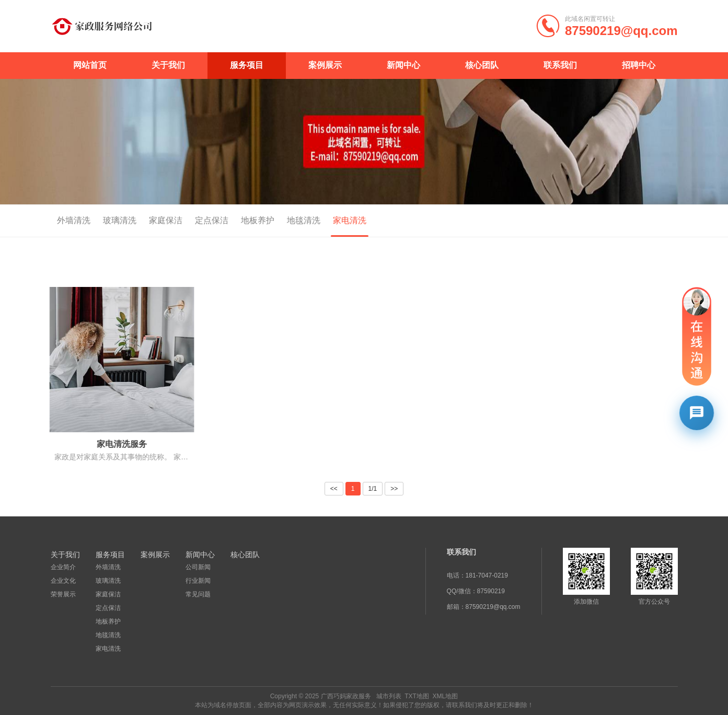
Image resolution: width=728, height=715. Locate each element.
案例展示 (325, 65)
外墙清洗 (61, 220)
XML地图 (446, 696)
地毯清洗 (291, 220)
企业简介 (63, 567)
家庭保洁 (153, 220)
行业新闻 (198, 581)
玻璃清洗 (107, 220)
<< (334, 489)
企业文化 (63, 581)
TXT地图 (417, 696)
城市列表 (389, 696)
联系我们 (560, 65)
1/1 (373, 489)
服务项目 (247, 65)
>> (394, 489)
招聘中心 (639, 65)
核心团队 (482, 65)
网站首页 (90, 65)
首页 (635, 221)
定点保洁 (199, 220)
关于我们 (168, 65)
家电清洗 (337, 220)
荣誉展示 (63, 594)
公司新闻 (198, 567)
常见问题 (198, 594)
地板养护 (245, 220)
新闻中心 (403, 65)
